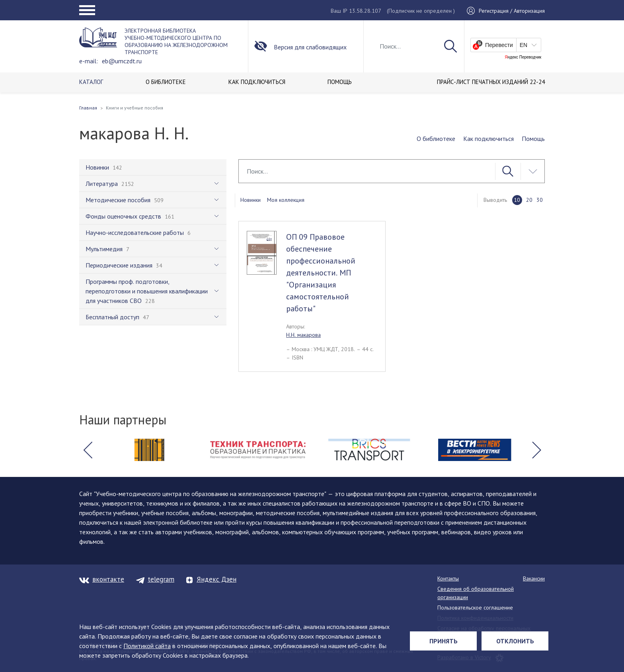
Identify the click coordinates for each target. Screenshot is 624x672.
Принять (444, 641)
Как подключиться (488, 139)
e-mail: (89, 61)
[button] (88, 450)
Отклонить (515, 641)
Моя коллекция (286, 200)
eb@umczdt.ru (122, 61)
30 (540, 200)
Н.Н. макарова (303, 335)
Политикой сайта (147, 646)
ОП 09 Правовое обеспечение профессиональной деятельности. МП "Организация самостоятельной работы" (321, 273)
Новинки (251, 200)
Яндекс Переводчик (523, 57)
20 (529, 200)
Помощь (533, 139)
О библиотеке (436, 139)
